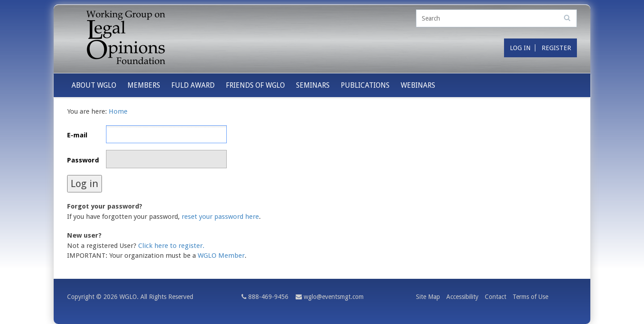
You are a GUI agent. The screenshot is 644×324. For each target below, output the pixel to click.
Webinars (418, 85)
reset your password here (220, 217)
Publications (365, 85)
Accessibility (462, 297)
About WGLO (94, 85)
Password (83, 160)
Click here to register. (171, 246)
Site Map (428, 297)
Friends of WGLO (255, 85)
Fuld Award (193, 85)
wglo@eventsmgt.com (334, 297)
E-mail (77, 135)
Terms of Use (530, 297)
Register (556, 48)
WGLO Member (221, 256)
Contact (496, 297)
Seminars (313, 85)
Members (144, 85)
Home (118, 111)
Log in (520, 48)
